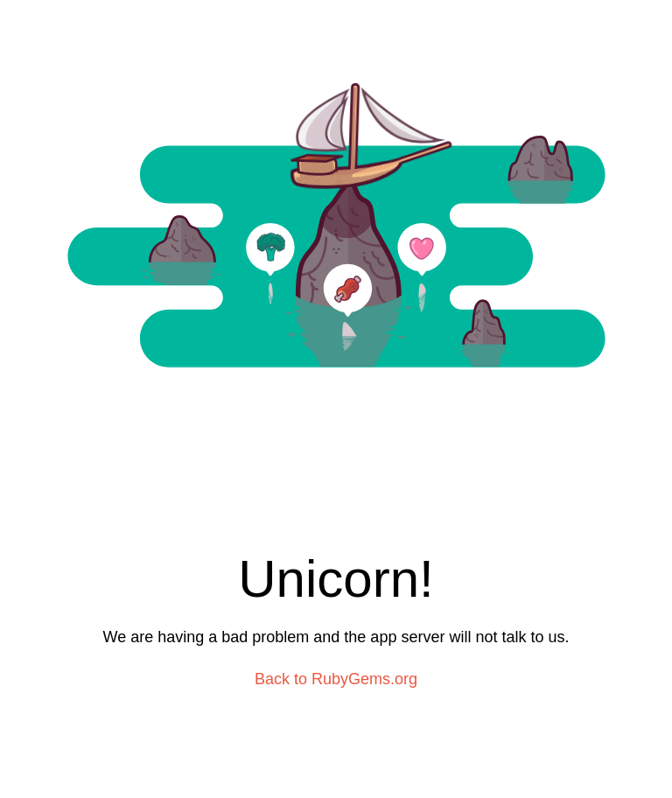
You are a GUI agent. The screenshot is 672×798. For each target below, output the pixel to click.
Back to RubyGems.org (336, 679)
